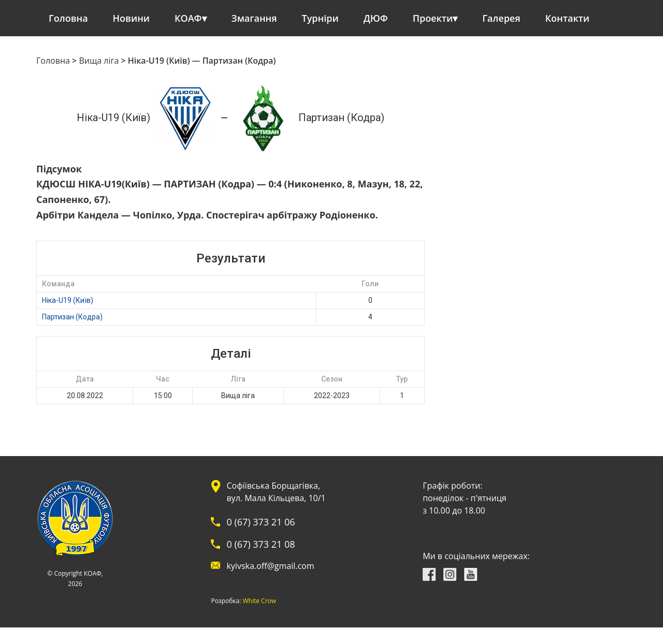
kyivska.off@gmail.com (270, 566)
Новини (131, 18)
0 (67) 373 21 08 (261, 544)
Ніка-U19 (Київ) (68, 300)
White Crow (260, 601)
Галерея (501, 18)
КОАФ (188, 18)
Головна (68, 18)
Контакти (568, 18)
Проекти (433, 18)
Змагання (254, 18)
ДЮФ (376, 18)
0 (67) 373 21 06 (261, 522)
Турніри (320, 18)
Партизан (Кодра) (72, 317)
